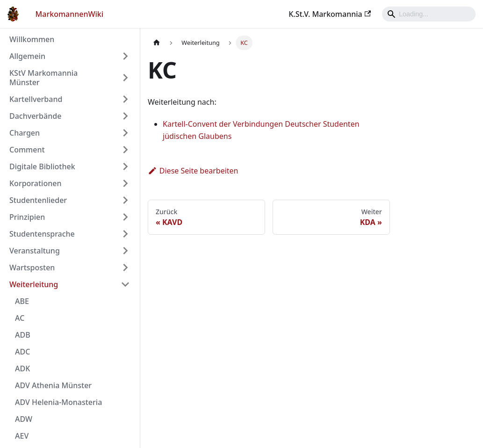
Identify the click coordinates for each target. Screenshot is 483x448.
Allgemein (27, 56)
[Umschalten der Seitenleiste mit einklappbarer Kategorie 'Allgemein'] (125, 56)
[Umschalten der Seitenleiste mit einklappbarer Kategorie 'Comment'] (125, 150)
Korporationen (35, 183)
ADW (24, 419)
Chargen (25, 133)
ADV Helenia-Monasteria (58, 402)
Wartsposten (32, 267)
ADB (23, 335)
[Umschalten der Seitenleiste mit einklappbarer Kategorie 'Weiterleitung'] (125, 284)
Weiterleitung (34, 284)
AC (20, 318)
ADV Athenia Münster (53, 385)
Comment (27, 150)
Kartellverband (36, 99)
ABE (22, 301)
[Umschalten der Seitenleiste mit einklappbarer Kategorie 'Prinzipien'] (125, 217)
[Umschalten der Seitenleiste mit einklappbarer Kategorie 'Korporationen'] (125, 183)
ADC (22, 352)
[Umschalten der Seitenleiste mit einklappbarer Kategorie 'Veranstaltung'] (125, 251)
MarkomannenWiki (70, 14)
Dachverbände (35, 116)
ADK (22, 369)
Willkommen (32, 39)
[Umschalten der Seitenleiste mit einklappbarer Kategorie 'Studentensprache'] (125, 234)
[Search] (429, 14)
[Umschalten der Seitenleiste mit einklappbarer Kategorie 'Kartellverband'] (125, 99)
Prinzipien (27, 217)
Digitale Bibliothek (42, 166)
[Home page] (157, 43)
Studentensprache (42, 234)
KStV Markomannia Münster (43, 78)
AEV (22, 436)
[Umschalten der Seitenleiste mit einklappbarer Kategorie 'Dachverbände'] (125, 116)
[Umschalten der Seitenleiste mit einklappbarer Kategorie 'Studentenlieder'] (125, 200)
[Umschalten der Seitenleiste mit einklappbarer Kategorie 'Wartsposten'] (125, 267)
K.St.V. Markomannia (330, 14)
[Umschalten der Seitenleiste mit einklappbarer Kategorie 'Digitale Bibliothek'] (125, 166)
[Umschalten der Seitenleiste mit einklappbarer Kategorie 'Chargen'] (125, 133)
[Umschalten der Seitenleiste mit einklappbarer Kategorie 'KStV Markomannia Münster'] (125, 78)
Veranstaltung (35, 251)
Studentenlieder (38, 200)
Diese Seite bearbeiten (193, 171)
